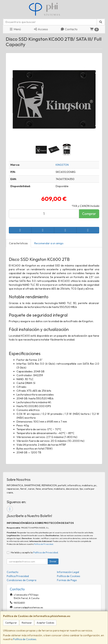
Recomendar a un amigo (49, 243)
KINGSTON (62, 165)
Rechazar (27, 623)
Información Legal (68, 572)
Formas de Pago (67, 580)
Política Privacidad (18, 576)
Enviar (53, 561)
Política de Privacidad (44, 544)
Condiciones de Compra (21, 580)
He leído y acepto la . (35, 552)
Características (18, 243)
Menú (15, 29)
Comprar (89, 214)
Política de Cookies (25, 639)
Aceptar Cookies (45, 623)
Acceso (41, 29)
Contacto (69, 29)
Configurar (11, 623)
